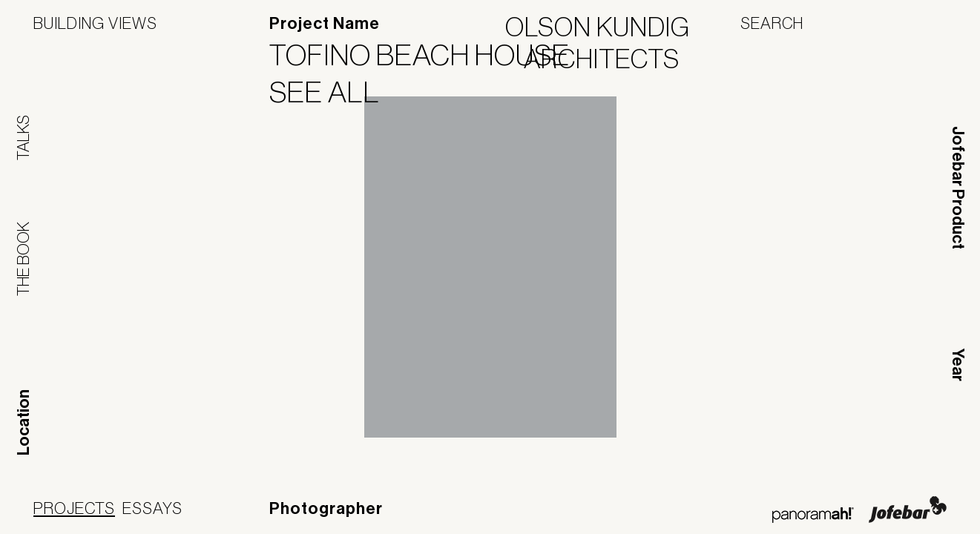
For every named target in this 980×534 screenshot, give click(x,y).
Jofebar (908, 510)
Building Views (95, 23)
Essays (152, 508)
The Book (23, 259)
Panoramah (813, 515)
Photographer (326, 509)
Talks (23, 138)
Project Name (325, 24)
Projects (74, 508)
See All (334, 92)
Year (958, 365)
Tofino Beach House (429, 55)
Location (24, 422)
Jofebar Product (958, 188)
